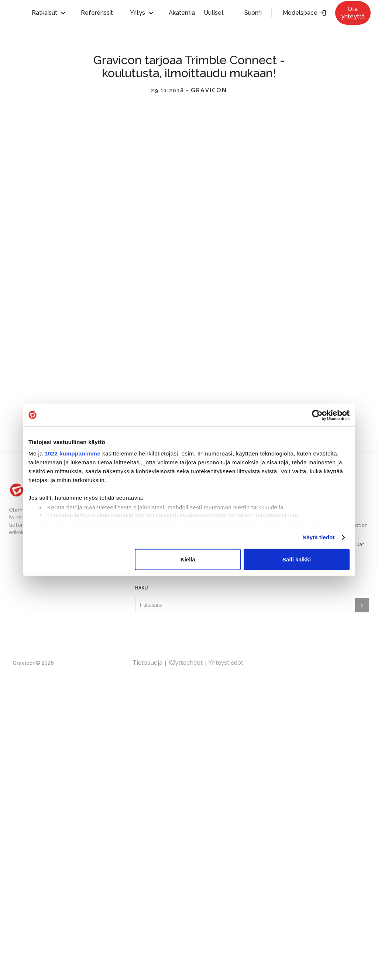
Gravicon (209, 90)
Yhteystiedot (226, 663)
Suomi (253, 13)
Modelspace (305, 13)
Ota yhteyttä (353, 13)
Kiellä (188, 559)
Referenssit (97, 13)
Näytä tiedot (319, 537)
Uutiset (214, 13)
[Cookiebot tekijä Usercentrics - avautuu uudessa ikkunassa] (317, 415)
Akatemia (182, 13)
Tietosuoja (148, 663)
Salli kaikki (297, 559)
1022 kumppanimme (73, 453)
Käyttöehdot (185, 663)
